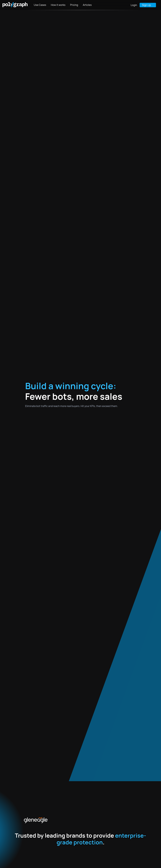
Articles (87, 5)
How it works (58, 5)
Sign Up (147, 5)
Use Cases (40, 5)
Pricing (74, 5)
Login (134, 5)
